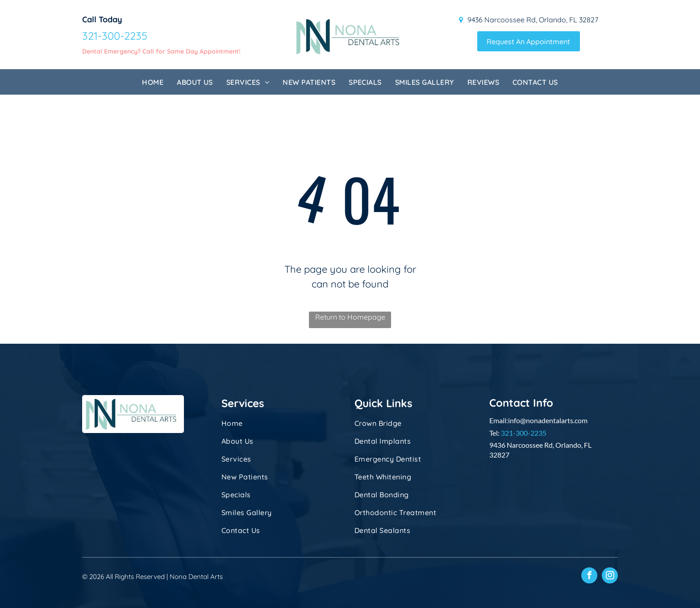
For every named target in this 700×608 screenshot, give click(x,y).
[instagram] (610, 577)
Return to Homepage (350, 317)
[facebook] (589, 577)
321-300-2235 (524, 433)
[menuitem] (153, 82)
